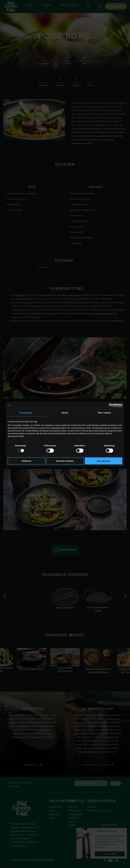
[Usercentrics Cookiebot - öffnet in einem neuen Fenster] (111, 405)
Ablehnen (26, 461)
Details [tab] (65, 413)
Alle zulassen (104, 461)
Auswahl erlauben (65, 461)
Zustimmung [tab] (26, 413)
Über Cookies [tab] (104, 413)
